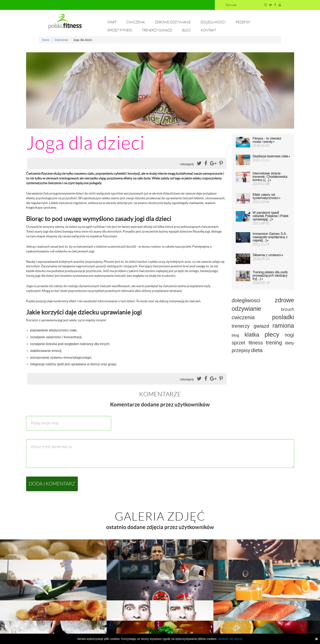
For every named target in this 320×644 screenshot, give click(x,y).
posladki (283, 317)
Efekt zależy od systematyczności (266, 196)
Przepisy (243, 22)
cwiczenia (243, 317)
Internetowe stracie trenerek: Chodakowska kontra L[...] (270, 177)
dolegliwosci (246, 300)
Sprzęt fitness (120, 30)
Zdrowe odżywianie (173, 22)
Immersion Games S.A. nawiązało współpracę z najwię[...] (270, 237)
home (46, 40)
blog (235, 335)
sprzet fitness (247, 343)
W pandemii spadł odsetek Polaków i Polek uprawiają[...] (270, 216)
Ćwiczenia (135, 22)
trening (274, 343)
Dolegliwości (213, 22)
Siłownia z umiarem (268, 255)
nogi (289, 335)
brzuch (288, 309)
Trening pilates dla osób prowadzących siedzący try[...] (270, 276)
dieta (257, 350)
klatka (252, 335)
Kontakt (208, 30)
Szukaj (233, 5)
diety (290, 343)
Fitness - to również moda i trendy (267, 140)
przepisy (241, 350)
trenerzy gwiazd (250, 326)
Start (112, 22)
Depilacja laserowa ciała (271, 156)
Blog (186, 30)
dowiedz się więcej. (230, 639)
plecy (272, 334)
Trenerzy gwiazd (157, 30)
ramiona (283, 326)
